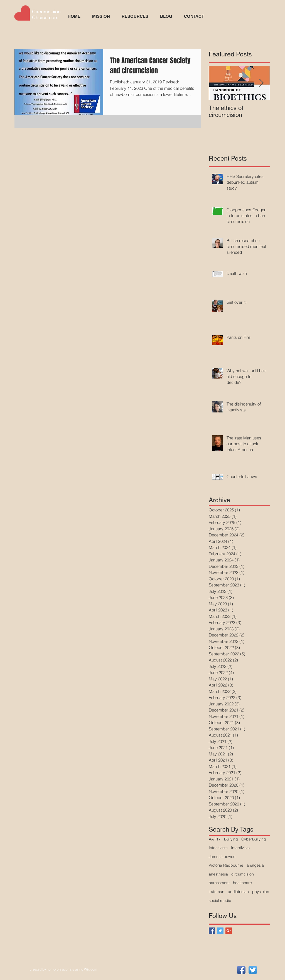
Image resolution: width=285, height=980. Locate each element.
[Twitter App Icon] (253, 970)
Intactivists (240, 848)
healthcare (242, 883)
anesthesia (218, 874)
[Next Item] (261, 83)
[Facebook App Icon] (241, 970)
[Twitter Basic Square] (220, 931)
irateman (217, 892)
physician (261, 892)
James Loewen (222, 857)
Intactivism (218, 848)
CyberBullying (254, 839)
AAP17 (215, 839)
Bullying (231, 839)
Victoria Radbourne (226, 865)
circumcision (243, 874)
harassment (219, 883)
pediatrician (238, 892)
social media (220, 901)
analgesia (255, 865)
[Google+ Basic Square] (229, 931)
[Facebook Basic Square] (212, 931)
